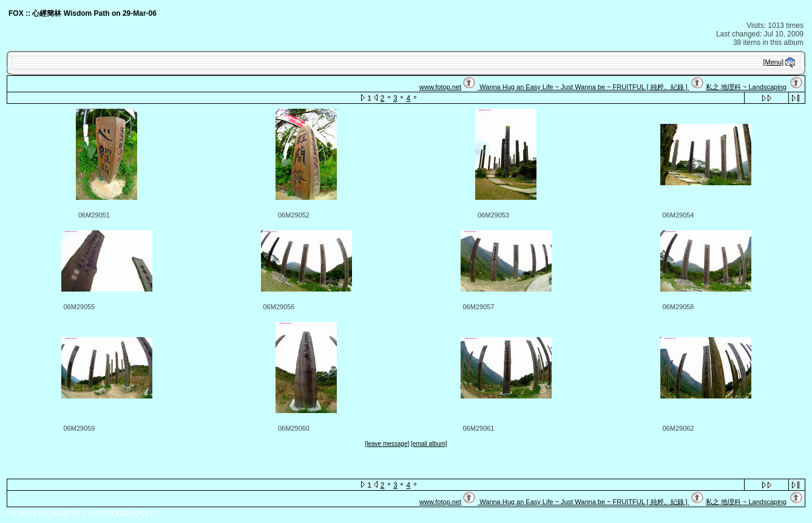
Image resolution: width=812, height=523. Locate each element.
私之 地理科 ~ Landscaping (746, 87)
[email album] (429, 444)
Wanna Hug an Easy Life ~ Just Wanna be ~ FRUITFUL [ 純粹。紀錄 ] (583, 87)
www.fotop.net (440, 87)
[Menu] (774, 62)
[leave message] (387, 444)
